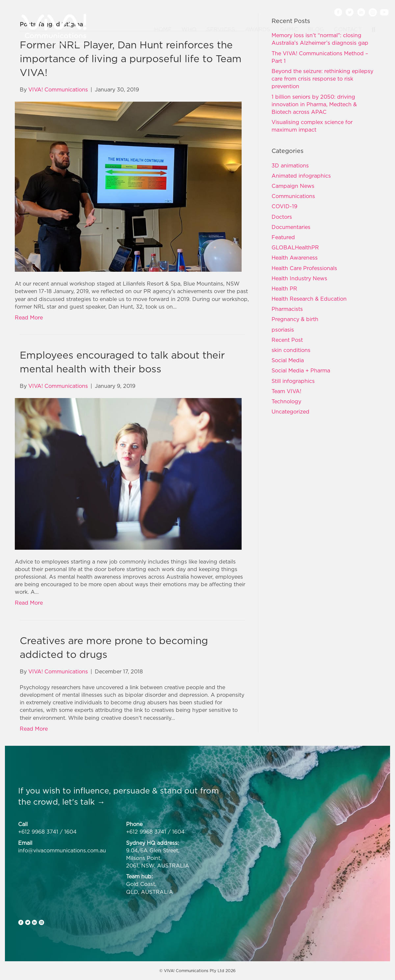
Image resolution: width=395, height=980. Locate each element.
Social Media (288, 360)
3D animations (290, 165)
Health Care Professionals (304, 268)
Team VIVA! (286, 391)
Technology (286, 401)
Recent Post (287, 340)
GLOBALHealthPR (295, 247)
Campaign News (293, 186)
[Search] (371, 30)
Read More (29, 317)
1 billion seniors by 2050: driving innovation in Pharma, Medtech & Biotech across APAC (314, 104)
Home (163, 29)
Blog (316, 29)
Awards (258, 29)
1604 (70, 832)
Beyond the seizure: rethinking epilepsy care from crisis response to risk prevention (322, 79)
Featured (283, 237)
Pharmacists (287, 309)
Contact (348, 29)
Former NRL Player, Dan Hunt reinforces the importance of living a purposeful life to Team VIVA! (131, 59)
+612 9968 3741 (38, 832)
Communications (293, 196)
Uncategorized (290, 412)
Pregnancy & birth (295, 319)
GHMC (289, 29)
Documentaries (291, 227)
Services (221, 29)
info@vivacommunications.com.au (62, 850)
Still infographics (293, 381)
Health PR (284, 289)
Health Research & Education (309, 299)
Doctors (282, 217)
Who (189, 29)
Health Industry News (299, 278)
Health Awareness (295, 258)
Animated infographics (301, 176)
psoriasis (283, 330)
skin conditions (291, 350)
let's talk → (84, 802)
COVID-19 (284, 206)
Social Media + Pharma (301, 370)
